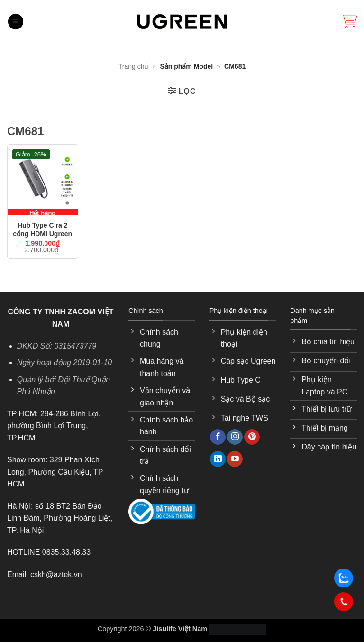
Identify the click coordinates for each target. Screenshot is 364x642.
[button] (16, 22)
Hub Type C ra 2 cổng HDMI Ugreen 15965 (42, 231)
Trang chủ (134, 66)
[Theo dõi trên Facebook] (218, 437)
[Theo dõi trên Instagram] (235, 437)
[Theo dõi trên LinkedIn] (218, 459)
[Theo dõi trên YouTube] (235, 459)
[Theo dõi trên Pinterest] (252, 437)
